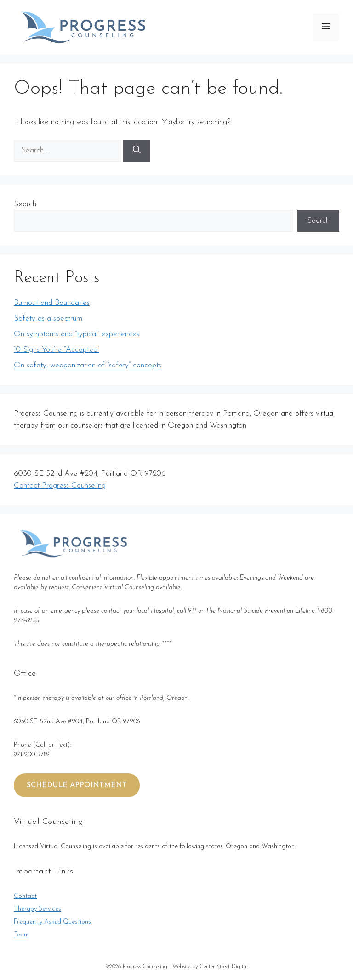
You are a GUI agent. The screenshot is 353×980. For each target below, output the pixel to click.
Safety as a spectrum (48, 318)
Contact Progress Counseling (60, 486)
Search (25, 204)
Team (21, 935)
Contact (25, 896)
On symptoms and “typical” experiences (77, 334)
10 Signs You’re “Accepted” (57, 350)
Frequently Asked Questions (52, 922)
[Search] (137, 151)
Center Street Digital (224, 967)
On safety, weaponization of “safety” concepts (88, 365)
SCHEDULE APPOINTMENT (77, 785)
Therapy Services (37, 909)
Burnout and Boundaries (52, 303)
